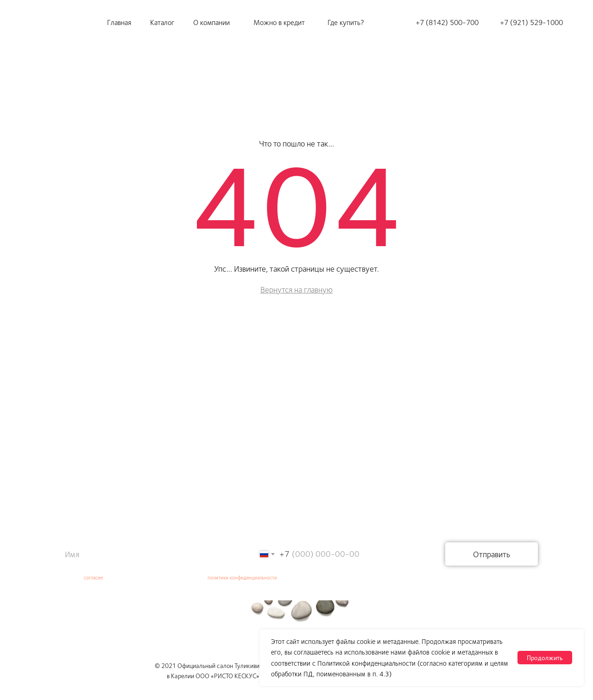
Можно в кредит (279, 22)
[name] (144, 554)
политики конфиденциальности (242, 577)
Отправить (492, 554)
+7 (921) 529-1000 (531, 22)
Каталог (162, 22)
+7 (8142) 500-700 (447, 22)
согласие (93, 577)
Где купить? (346, 22)
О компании (211, 22)
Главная (119, 22)
